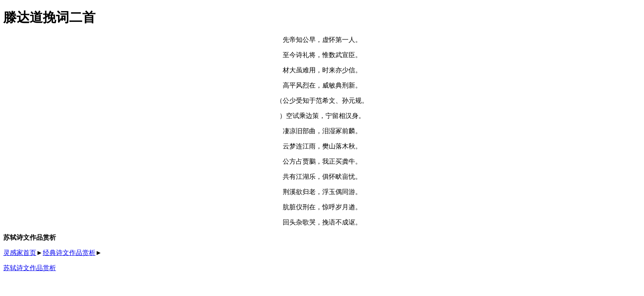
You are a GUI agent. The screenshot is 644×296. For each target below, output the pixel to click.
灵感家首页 (20, 253)
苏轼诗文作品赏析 (30, 268)
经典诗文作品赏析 (69, 253)
